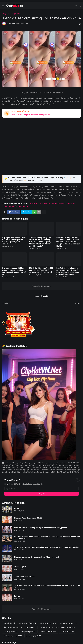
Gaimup (17, 596)
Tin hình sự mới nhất (48, 632)
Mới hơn (6, 303)
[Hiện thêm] (44, 212)
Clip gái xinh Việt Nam (46, 204)
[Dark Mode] (76, 6)
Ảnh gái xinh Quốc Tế (69, 623)
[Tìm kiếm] (80, 6)
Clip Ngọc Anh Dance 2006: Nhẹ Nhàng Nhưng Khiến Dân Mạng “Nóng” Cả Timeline (14, 241)
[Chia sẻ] (79, 24)
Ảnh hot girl (31, 627)
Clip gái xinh (15, 14)
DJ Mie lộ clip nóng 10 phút (24, 577)
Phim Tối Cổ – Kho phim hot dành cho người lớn (30, 115)
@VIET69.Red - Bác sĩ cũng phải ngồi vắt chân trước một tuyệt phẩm (41, 528)
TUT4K (17, 508)
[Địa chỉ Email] (41, 489)
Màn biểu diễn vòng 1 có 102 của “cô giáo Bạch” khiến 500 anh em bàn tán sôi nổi (41, 270)
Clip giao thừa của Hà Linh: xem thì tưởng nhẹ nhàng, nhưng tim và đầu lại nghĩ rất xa (14, 271)
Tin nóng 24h (70, 204)
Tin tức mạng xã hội (9, 206)
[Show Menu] (3, 6)
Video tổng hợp (23, 206)
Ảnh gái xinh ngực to (48, 623)
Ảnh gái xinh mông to (27, 623)
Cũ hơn (77, 303)
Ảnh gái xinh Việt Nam (13, 627)
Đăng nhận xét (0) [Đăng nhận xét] (41, 296)
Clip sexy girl (60, 204)
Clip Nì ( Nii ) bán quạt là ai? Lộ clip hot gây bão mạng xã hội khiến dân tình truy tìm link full (47, 586)
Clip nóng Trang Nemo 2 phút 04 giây (28, 518)
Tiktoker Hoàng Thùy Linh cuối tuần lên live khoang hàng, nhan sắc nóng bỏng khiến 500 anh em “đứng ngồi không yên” (40, 242)
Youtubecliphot (20, 567)
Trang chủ (6, 14)
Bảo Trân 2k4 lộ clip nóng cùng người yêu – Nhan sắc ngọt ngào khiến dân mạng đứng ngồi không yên (68, 271)
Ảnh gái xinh (9, 623)
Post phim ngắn (28, 632)
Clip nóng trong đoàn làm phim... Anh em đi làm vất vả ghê (36, 557)
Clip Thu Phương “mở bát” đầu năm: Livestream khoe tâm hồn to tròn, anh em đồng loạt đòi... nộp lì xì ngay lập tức (68, 242)
